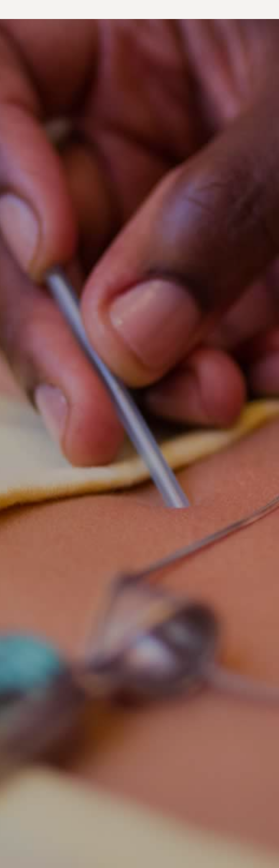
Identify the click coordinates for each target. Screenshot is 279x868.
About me (104, 9)
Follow (257, 9)
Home (24, 9)
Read (119, 9)
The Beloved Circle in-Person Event (219, 9)
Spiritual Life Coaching (74, 9)
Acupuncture (42, 9)
